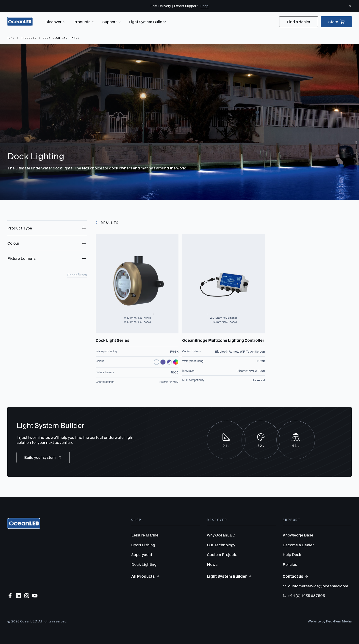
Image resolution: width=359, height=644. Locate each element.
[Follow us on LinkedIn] (18, 596)
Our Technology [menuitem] (221, 545)
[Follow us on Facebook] (10, 596)
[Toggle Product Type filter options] (47, 228)
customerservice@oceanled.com (315, 586)
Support (112, 22)
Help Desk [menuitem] (292, 554)
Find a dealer (299, 22)
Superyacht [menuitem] (142, 554)
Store (336, 22)
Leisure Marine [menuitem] (145, 535)
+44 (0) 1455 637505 (304, 596)
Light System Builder (147, 22)
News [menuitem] (212, 564)
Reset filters (77, 275)
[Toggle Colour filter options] (47, 243)
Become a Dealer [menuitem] (298, 545)
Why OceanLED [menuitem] (221, 535)
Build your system (43, 457)
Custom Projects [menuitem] (222, 554)
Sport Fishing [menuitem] (143, 545)
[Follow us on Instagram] (27, 596)
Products (84, 22)
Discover (56, 22)
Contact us (295, 576)
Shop (205, 6)
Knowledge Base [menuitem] (298, 535)
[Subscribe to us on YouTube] (35, 596)
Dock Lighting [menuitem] (144, 564)
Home (11, 38)
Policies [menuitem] (290, 564)
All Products (146, 576)
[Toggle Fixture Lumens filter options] (47, 258)
